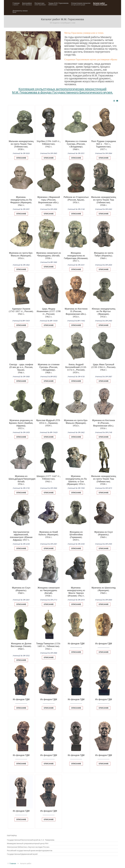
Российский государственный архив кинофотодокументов (30, 851)
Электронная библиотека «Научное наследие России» (28, 847)
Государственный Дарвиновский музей (22, 854)
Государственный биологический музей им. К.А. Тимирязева (31, 840)
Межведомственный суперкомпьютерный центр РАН (28, 843)
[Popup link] (21, 157)
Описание (21, 158)
